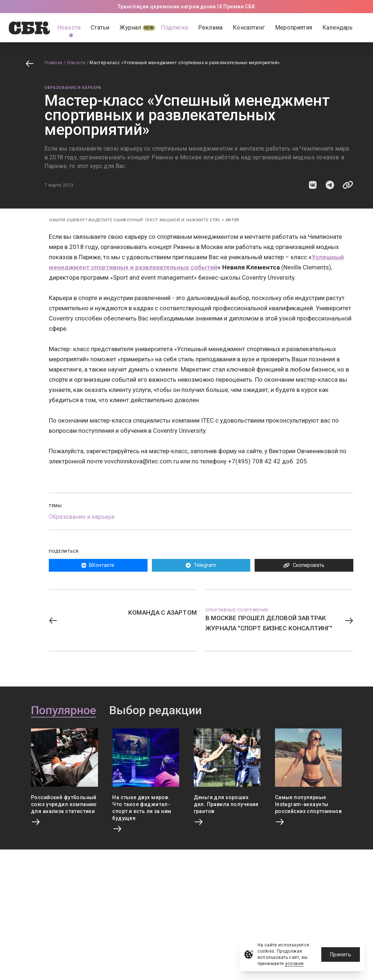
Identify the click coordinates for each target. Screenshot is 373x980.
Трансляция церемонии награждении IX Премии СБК (186, 7)
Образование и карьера (73, 88)
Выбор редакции (156, 711)
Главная (54, 63)
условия (295, 964)
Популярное (64, 711)
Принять (341, 954)
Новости (76, 63)
